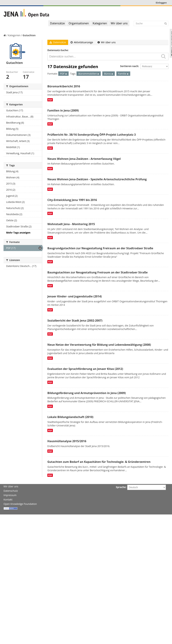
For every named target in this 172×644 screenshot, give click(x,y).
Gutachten (29, 35)
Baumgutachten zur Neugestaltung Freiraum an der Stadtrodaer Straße (97, 272)
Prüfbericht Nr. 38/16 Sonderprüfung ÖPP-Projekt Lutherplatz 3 (92, 135)
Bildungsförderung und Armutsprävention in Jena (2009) (87, 393)
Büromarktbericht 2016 (64, 86)
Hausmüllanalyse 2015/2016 (67, 441)
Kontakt (8, 499)
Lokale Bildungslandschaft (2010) (70, 417)
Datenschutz (11, 491)
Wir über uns (119, 23)
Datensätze (57, 23)
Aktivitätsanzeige (82, 42)
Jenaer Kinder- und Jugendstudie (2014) (75, 296)
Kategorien (100, 23)
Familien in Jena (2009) (63, 110)
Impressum (10, 495)
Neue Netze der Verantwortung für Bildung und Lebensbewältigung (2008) (99, 345)
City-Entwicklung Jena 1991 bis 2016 (72, 200)
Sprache (121, 487)
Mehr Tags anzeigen (18, 233)
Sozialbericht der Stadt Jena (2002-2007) (75, 321)
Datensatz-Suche (58, 50)
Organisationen (79, 23)
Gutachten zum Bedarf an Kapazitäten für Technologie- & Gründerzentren (99, 462)
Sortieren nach (129, 66)
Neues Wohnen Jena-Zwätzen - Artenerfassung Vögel (84, 159)
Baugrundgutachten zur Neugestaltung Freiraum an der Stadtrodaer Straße (100, 248)
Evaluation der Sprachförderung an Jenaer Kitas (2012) (85, 369)
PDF (50, 100)
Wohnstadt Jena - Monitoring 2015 (71, 224)
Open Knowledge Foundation (20, 504)
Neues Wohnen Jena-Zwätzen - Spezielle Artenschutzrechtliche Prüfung (97, 179)
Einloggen (161, 3)
